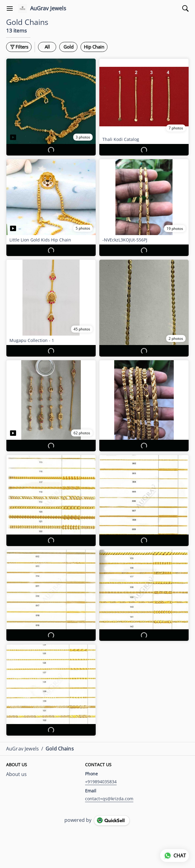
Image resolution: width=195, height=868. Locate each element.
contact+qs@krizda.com (109, 799)
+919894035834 (101, 782)
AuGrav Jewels (48, 9)
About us (16, 774)
